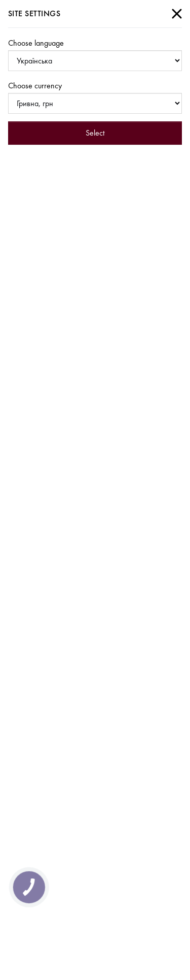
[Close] (177, 14)
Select (95, 133)
